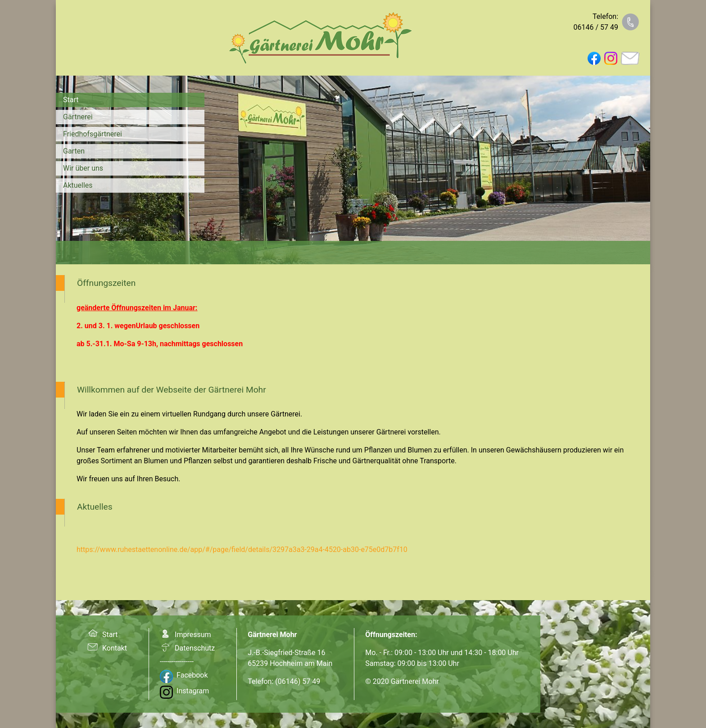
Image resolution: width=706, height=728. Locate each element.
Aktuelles (78, 185)
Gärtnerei (78, 117)
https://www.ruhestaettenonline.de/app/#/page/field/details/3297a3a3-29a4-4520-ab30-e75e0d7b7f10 (242, 549)
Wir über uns (83, 168)
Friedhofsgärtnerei (93, 134)
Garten (74, 151)
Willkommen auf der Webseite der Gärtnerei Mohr (172, 390)
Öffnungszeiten (106, 283)
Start (71, 100)
